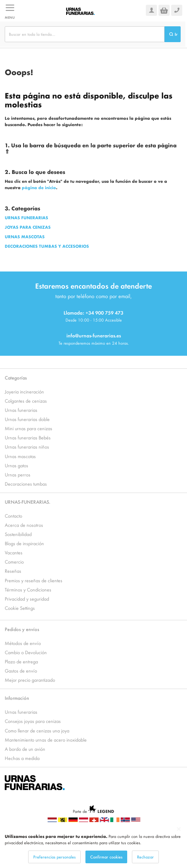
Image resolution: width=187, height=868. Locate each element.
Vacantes (14, 552)
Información (17, 698)
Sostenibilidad (18, 534)
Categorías (16, 377)
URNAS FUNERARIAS (26, 217)
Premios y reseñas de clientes (34, 580)
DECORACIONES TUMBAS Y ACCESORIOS (47, 246)
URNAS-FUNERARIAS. (28, 502)
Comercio (14, 562)
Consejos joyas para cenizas (33, 721)
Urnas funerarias (21, 410)
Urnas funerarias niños (27, 447)
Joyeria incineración (24, 391)
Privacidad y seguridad (27, 599)
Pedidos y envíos (22, 629)
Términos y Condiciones (28, 589)
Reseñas (13, 571)
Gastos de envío (21, 670)
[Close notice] (179, 829)
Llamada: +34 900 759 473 (93, 313)
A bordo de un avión (25, 749)
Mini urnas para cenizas (28, 428)
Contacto (13, 516)
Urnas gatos (16, 465)
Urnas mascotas (20, 456)
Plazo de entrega (21, 661)
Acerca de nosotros (24, 525)
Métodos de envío (23, 643)
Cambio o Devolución (26, 652)
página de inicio (39, 187)
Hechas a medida (22, 758)
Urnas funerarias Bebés (28, 437)
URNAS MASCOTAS (25, 236)
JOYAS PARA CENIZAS (28, 227)
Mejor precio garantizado (30, 680)
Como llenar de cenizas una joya (37, 730)
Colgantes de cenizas (26, 401)
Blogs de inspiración (24, 543)
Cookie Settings (20, 608)
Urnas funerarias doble (27, 419)
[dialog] (93, 845)
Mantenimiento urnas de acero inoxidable (46, 740)
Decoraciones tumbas (26, 484)
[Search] (173, 34)
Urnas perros (18, 474)
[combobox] (85, 34)
